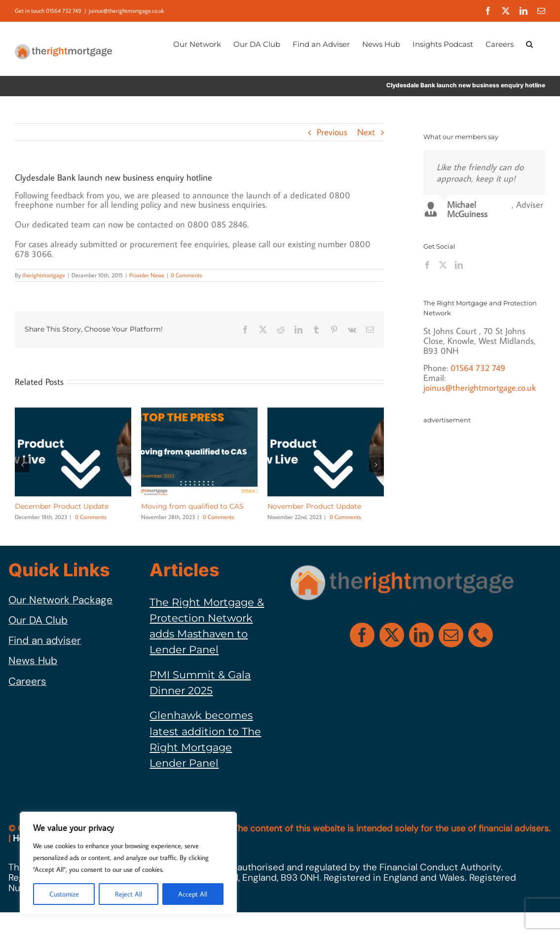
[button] (529, 43)
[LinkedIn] (459, 265)
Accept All (193, 894)
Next (366, 132)
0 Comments (187, 275)
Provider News (147, 275)
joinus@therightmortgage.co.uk (127, 11)
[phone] (481, 635)
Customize (64, 894)
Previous (332, 132)
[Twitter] (443, 265)
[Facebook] (427, 265)
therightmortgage (44, 275)
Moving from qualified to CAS (192, 506)
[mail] (451, 635)
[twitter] (392, 635)
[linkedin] (421, 635)
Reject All (129, 894)
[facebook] (362, 635)
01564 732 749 (478, 368)
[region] (128, 863)
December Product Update (62, 506)
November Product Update (314, 506)
